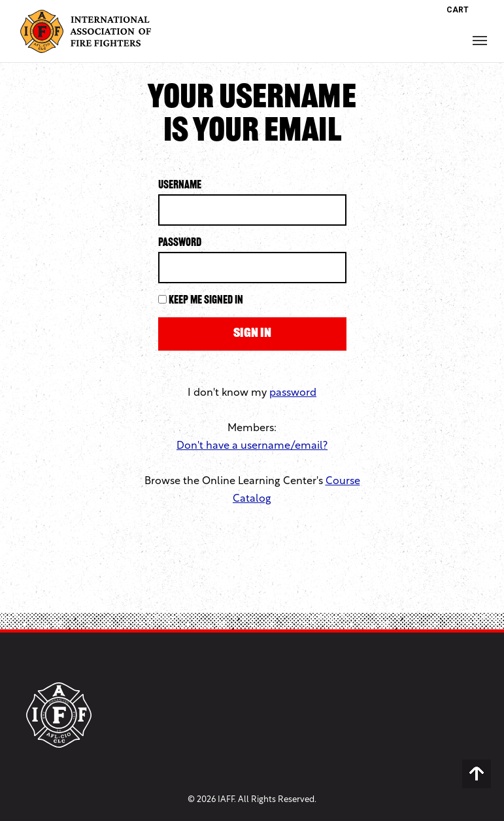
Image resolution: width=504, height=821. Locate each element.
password (293, 393)
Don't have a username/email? (252, 446)
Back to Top (477, 774)
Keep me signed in (206, 301)
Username (180, 185)
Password (180, 243)
